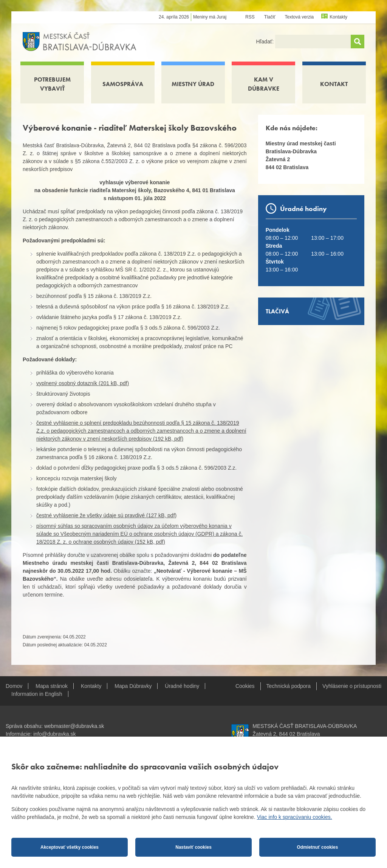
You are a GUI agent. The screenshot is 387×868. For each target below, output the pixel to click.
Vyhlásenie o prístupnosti (352, 686)
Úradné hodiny (182, 686)
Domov (14, 686)
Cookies (245, 686)
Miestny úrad (193, 84)
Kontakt (334, 84)
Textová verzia (300, 17)
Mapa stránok (52, 686)
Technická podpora (289, 686)
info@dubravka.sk (54, 734)
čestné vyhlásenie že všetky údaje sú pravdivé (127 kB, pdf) (106, 515)
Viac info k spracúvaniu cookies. (295, 817)
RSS (250, 17)
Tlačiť (270, 17)
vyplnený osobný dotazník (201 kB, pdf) (83, 383)
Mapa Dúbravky (133, 686)
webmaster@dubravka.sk (74, 726)
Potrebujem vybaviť (52, 84)
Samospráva (123, 84)
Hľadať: (265, 42)
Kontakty (338, 17)
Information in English (37, 694)
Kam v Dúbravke (264, 84)
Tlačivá (277, 311)
